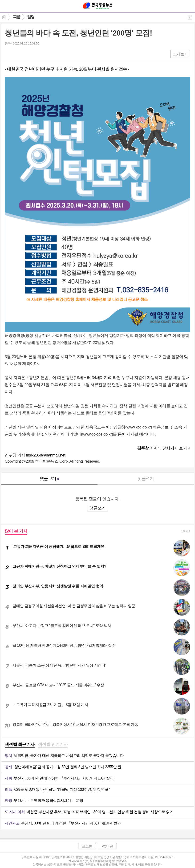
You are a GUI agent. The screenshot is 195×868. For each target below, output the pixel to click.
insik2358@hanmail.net (46, 455)
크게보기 (180, 54)
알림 (31, 17)
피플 (17, 17)
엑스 (18, 54)
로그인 (87, 846)
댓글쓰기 (146, 479)
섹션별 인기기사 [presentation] (53, 744)
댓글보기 (49, 479)
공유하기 (190, 17)
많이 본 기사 (16, 531)
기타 (37, 54)
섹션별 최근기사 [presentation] (20, 744)
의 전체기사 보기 (162, 448)
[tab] (20, 745)
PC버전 (107, 846)
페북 (9, 54)
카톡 (28, 54)
